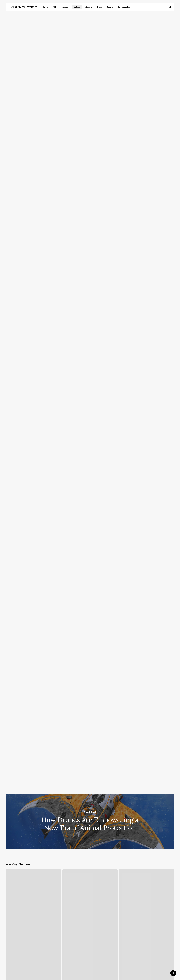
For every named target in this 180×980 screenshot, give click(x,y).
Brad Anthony (93, 46)
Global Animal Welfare (23, 7)
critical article (79, 341)
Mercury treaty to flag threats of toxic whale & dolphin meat (76, 430)
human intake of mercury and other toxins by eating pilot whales (99, 247)
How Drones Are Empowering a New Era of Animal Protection (90, 821)
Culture (89, 23)
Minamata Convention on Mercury (77, 387)
